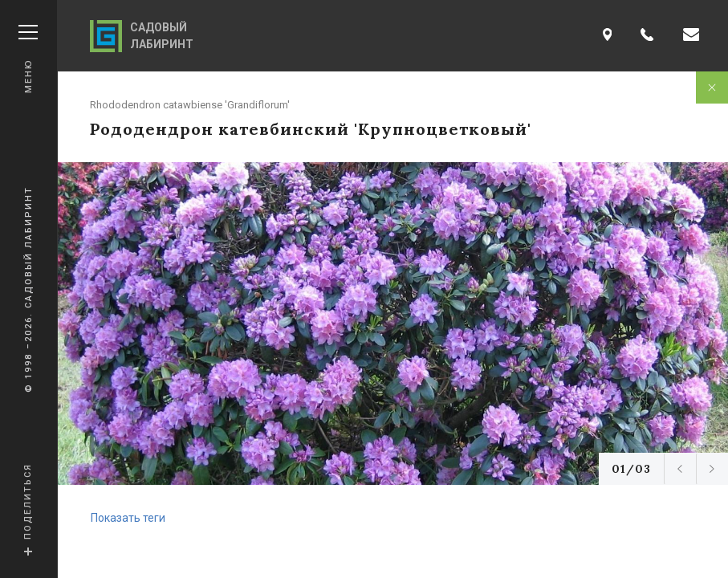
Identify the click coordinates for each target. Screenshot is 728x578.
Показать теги (128, 518)
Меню (28, 59)
